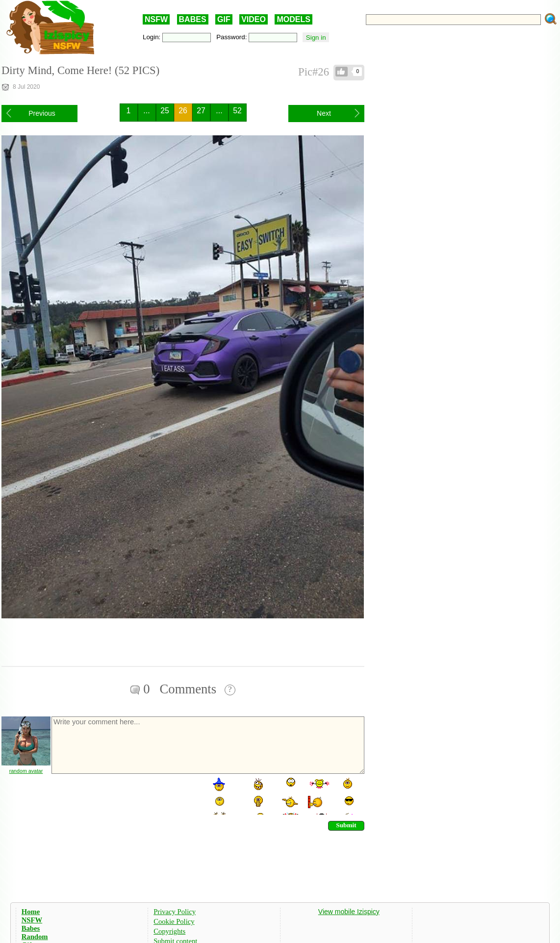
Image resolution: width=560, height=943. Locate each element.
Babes (31, 928)
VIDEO (254, 19)
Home (31, 912)
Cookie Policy (174, 921)
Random (35, 937)
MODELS (293, 19)
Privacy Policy (175, 912)
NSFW (156, 19)
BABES (193, 19)
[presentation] (125, 795)
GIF (224, 19)
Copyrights (169, 931)
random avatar (26, 771)
